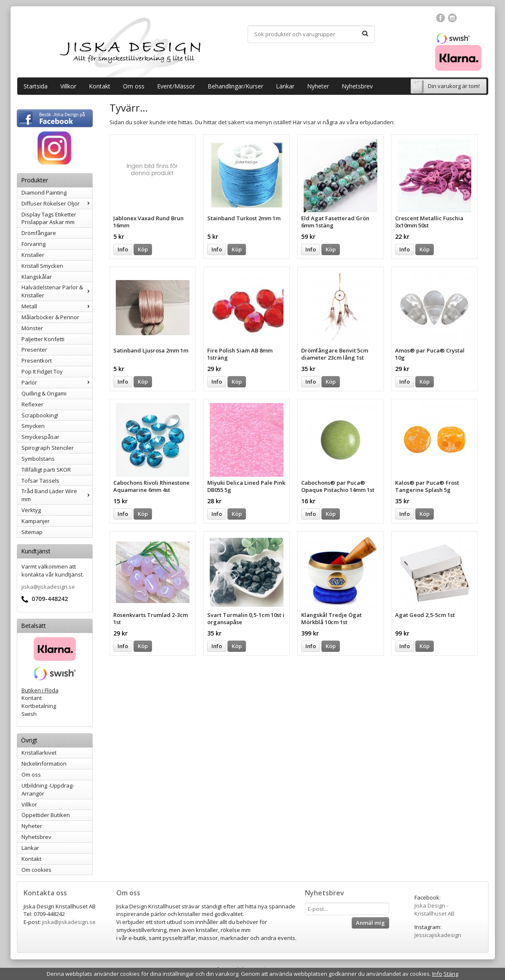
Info (123, 249)
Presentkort (37, 360)
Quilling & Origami (44, 393)
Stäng (451, 974)
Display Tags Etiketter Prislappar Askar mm (49, 218)
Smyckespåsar (40, 437)
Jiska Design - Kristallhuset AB (434, 909)
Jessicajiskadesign (438, 935)
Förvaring (33, 244)
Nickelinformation (44, 764)
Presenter (34, 350)
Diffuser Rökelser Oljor (57, 203)
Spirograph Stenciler (48, 448)
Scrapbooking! (40, 415)
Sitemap (32, 532)
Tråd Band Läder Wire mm (57, 495)
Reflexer (32, 404)
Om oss (134, 86)
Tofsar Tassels (40, 481)
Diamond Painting (44, 192)
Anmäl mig (370, 923)
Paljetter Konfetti (43, 339)
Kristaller (33, 255)
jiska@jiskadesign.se (48, 587)
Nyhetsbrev (357, 86)
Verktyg (31, 510)
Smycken (33, 426)
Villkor (68, 86)
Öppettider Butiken (46, 815)
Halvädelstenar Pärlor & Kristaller (57, 291)
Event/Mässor (176, 86)
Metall (57, 306)
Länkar (285, 86)
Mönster (32, 328)
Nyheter (318, 86)
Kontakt (100, 86)
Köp (143, 249)
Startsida (36, 86)
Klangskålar (37, 277)
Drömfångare (39, 233)
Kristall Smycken (42, 266)
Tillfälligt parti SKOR (46, 470)
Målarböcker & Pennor (50, 317)
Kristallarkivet (39, 753)
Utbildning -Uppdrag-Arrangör (48, 789)
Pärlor (57, 382)
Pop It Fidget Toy (42, 371)
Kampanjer (36, 521)
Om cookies (36, 870)
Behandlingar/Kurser (235, 86)
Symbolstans (38, 459)
